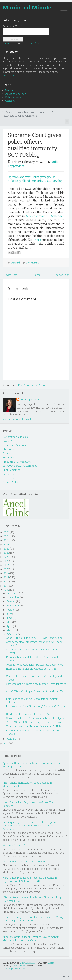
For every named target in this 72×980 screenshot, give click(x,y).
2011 (6, 743)
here (38, 240)
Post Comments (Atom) (32, 385)
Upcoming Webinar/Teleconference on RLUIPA (34, 726)
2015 (6, 577)
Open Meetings (12, 470)
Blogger (51, 963)
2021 (6, 553)
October (11, 601)
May (9, 622)
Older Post (62, 275)
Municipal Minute (27, 7)
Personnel (15, 262)
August (10, 610)
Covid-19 (8, 441)
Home (9, 90)
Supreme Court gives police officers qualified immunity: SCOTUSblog (35, 145)
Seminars (8, 478)
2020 (7, 557)
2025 (7, 536)
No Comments (33, 262)
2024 (7, 540)
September (13, 606)
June (9, 618)
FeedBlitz (34, 43)
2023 (6, 544)
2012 (6, 590)
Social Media (10, 482)
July (9, 614)
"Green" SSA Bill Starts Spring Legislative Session (35, 722)
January (11, 739)
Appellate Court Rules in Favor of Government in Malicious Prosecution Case (31, 939)
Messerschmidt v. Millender (45, 216)
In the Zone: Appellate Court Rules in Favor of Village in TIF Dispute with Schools (34, 919)
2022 (7, 549)
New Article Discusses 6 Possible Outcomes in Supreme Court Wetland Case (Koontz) (30, 879)
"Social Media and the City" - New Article (26, 862)
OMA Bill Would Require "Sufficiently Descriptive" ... (36, 665)
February (12, 634)
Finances (8, 457)
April (9, 626)
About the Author (16, 94)
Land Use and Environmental (20, 466)
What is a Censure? (14, 845)
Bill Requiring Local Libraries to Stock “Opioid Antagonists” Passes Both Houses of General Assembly (30, 826)
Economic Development (17, 445)
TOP (66, 976)
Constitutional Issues (15, 437)
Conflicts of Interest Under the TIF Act (28, 714)
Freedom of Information (17, 462)
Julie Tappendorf (30, 399)
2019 (6, 561)
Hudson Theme (18, 966)
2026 (7, 532)
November (13, 597)
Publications (13, 97)
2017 (6, 569)
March (10, 630)
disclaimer (9, 75)
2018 (6, 565)
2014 (6, 582)
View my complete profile (17, 419)
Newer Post (10, 275)
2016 (6, 573)
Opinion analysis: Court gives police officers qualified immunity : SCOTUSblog (35, 179)
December (13, 593)
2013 (6, 586)
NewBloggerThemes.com (14, 969)
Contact (10, 101)
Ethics (6, 453)
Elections (8, 449)
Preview (7, 43)
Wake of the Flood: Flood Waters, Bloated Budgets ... (36, 718)
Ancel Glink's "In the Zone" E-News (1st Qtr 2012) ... (35, 638)
